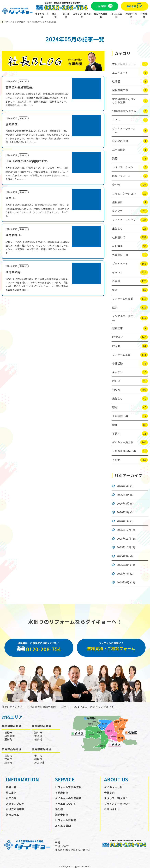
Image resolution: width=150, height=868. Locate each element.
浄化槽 (59, 809)
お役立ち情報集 (101, 15)
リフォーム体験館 (66, 820)
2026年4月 (123, 495)
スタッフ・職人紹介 (82, 15)
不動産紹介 (62, 793)
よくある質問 (116, 15)
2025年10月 (124, 547)
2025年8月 (123, 565)
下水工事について (66, 804)
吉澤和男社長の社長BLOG (44, 22)
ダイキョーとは (42, 15)
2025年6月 (123, 582)
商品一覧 (56, 15)
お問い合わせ (131, 15)
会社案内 (144, 15)
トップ (5, 22)
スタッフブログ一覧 (20, 22)
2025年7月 (123, 574)
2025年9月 (123, 556)
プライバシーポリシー (117, 804)
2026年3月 (123, 504)
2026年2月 (123, 512)
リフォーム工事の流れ (68, 787)
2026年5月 (123, 486)
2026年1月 (123, 521)
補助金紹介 (62, 815)
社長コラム (13, 815)
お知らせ (11, 798)
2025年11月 (124, 539)
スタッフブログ (15, 804)
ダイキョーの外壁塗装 (68, 798)
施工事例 (66, 15)
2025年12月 (124, 530)
